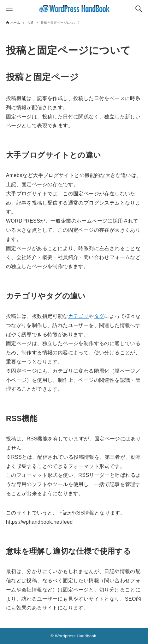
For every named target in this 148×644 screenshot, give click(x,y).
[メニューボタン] (9, 9)
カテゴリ (79, 316)
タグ (99, 316)
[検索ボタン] (139, 9)
